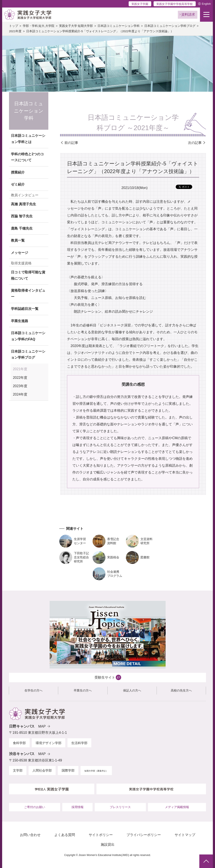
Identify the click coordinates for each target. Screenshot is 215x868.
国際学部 (68, 770)
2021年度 (15, 31)
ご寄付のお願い (35, 807)
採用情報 (78, 807)
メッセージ (20, 253)
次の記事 (195, 143)
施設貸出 (108, 844)
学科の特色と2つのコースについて (27, 157)
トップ (14, 26)
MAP (42, 726)
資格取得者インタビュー (28, 294)
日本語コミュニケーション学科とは (28, 139)
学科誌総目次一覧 (25, 309)
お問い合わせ (30, 835)
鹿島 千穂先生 (22, 228)
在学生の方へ (34, 690)
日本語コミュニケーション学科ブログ (170, 26)
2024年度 (20, 394)
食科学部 (19, 743)
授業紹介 (18, 172)
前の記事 (71, 143)
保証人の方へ (132, 690)
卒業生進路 (20, 321)
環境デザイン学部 (49, 743)
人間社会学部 (42, 770)
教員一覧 (18, 240)
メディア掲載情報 (177, 807)
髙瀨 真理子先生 (23, 204)
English (206, 4)
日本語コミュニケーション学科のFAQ (28, 336)
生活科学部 (79, 743)
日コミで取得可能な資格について (28, 275)
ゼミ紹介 (18, 184)
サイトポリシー (101, 835)
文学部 (18, 770)
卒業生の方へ (83, 690)
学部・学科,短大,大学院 (39, 26)
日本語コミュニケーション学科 (119, 26)
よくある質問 (65, 835)
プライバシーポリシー (144, 835)
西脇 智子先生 (22, 216)
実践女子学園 (140, 4)
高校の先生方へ (181, 690)
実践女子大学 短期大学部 (76, 26)
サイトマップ (185, 835)
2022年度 (20, 378)
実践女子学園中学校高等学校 (175, 4)
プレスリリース (120, 807)
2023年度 (20, 386)
